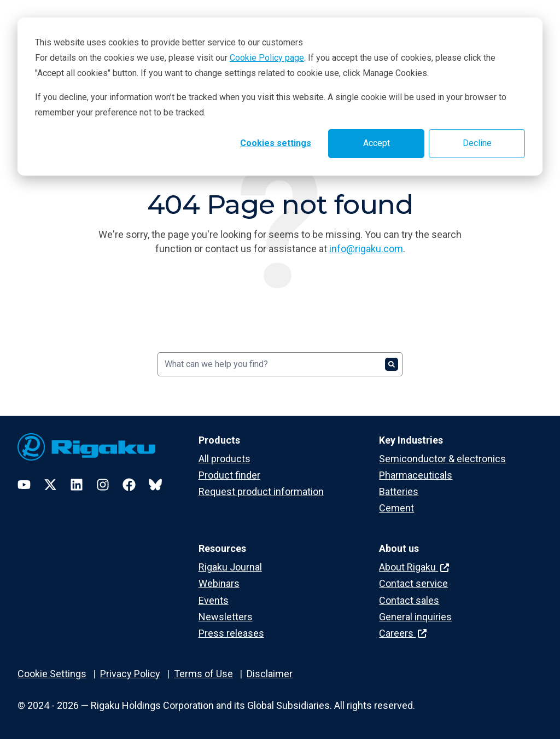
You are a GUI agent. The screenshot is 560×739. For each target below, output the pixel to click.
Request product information (261, 491)
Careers (403, 633)
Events (214, 600)
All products (224, 459)
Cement (396, 508)
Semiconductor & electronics (442, 459)
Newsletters (226, 617)
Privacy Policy (130, 674)
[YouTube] (24, 485)
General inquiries (415, 617)
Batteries (399, 491)
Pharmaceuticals (416, 475)
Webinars (219, 583)
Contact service (413, 583)
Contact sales (409, 600)
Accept (377, 143)
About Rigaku (414, 567)
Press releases (231, 633)
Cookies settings (276, 143)
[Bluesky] (155, 485)
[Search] (280, 364)
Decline (477, 143)
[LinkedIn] (77, 485)
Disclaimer (270, 674)
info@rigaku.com (366, 249)
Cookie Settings (52, 674)
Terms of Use (203, 674)
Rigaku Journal (230, 567)
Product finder (229, 475)
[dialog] (280, 97)
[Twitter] (50, 485)
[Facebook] (129, 485)
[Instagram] (103, 485)
